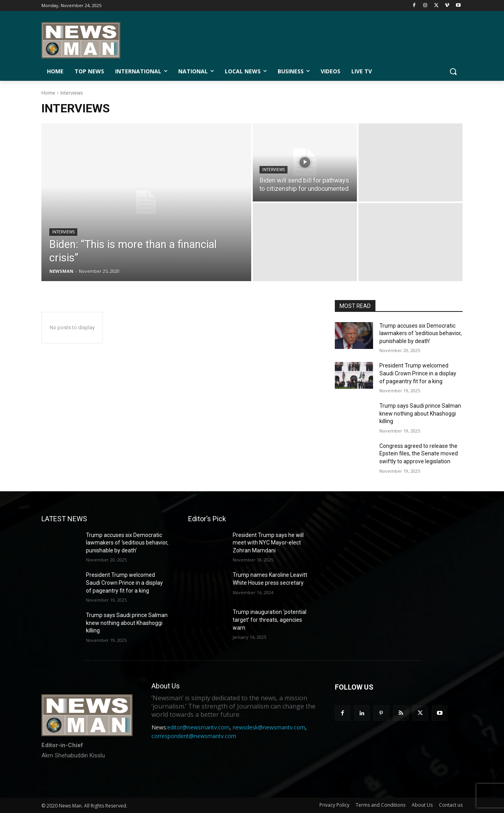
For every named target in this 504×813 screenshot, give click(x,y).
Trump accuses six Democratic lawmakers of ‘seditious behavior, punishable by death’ (421, 333)
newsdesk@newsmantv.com (269, 727)
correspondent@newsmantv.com (194, 736)
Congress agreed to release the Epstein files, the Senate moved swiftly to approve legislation (419, 454)
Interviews (63, 232)
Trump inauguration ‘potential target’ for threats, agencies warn (270, 620)
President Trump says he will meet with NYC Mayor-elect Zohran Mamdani (268, 543)
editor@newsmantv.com (198, 727)
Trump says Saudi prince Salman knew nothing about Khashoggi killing (420, 413)
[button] (453, 71)
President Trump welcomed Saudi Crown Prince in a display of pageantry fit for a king (418, 373)
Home (48, 93)
